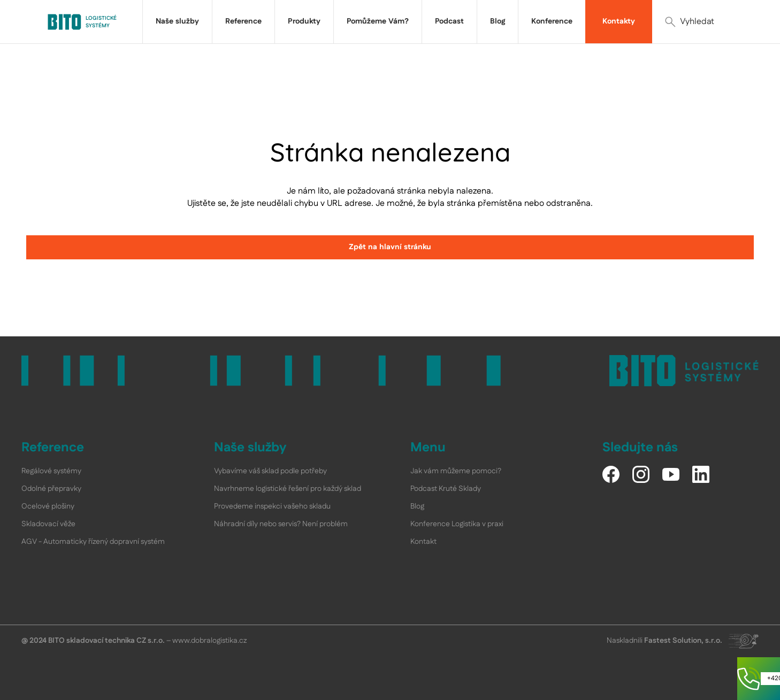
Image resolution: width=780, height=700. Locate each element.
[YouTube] (671, 474)
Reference (243, 21)
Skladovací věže (48, 524)
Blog (498, 21)
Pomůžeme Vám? (378, 21)
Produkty (304, 21)
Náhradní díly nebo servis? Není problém (281, 524)
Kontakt (423, 542)
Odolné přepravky (51, 489)
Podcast (449, 21)
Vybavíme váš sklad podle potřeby (270, 471)
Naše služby (177, 21)
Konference (552, 21)
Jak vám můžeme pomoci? (456, 471)
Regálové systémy (51, 471)
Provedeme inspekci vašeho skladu (272, 506)
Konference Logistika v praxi (457, 524)
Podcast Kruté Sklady (446, 489)
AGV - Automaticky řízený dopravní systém (93, 542)
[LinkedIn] (701, 474)
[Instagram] (641, 474)
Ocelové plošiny (48, 506)
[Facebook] (611, 474)
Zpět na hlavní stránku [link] (390, 247)
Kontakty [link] (619, 21)
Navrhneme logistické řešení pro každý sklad (288, 489)
